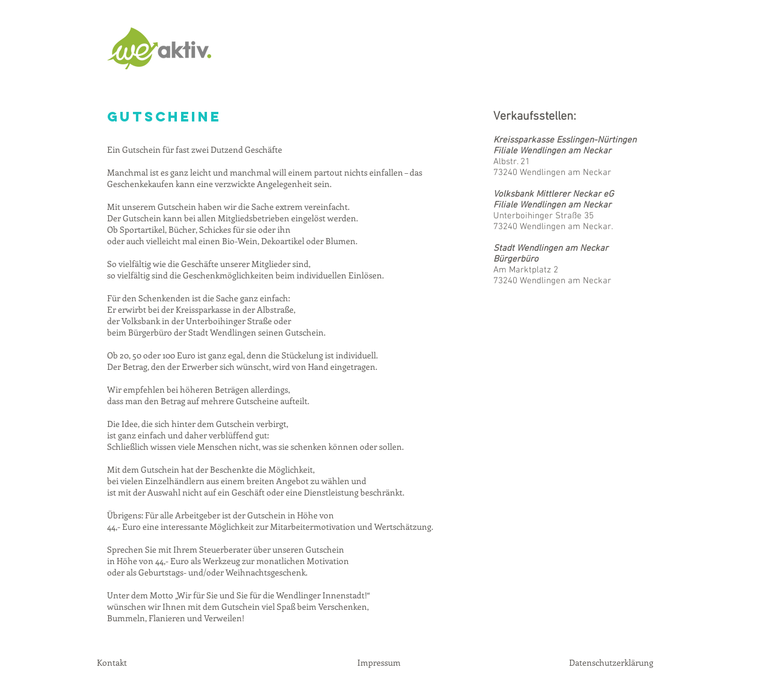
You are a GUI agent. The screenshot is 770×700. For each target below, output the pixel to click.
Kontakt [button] (112, 662)
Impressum (379, 662)
